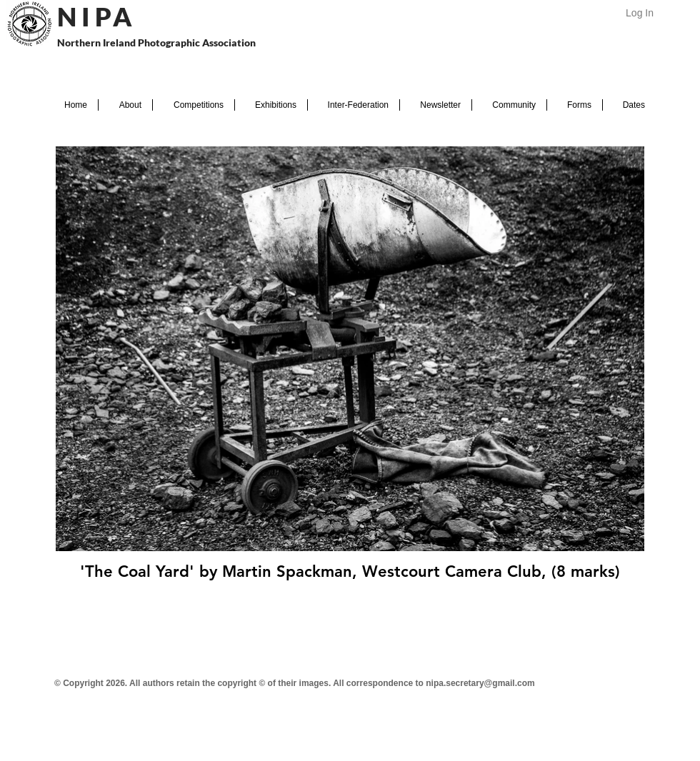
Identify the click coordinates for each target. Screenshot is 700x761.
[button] (125, 105)
